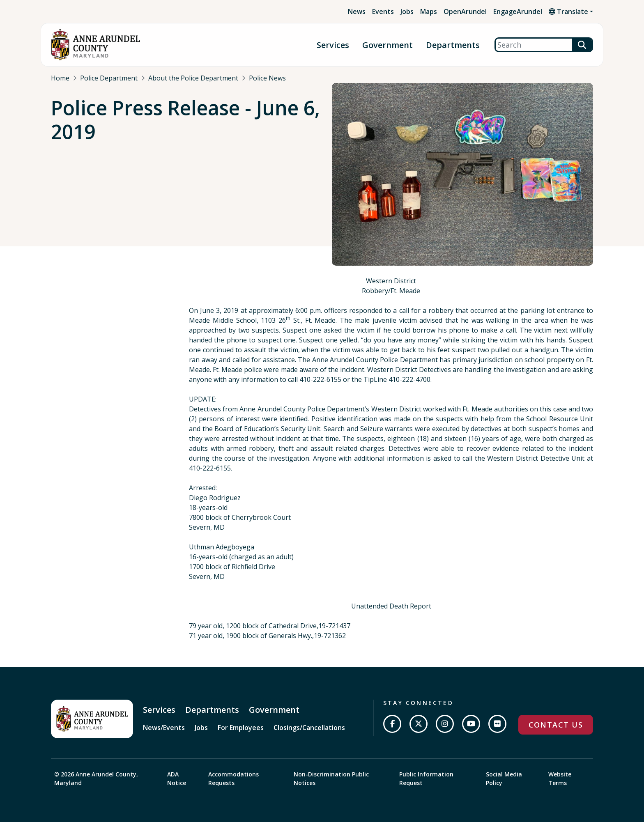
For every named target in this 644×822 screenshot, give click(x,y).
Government (388, 45)
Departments (453, 45)
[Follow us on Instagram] (445, 724)
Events (383, 11)
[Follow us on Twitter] (419, 724)
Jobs (407, 11)
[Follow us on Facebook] (392, 724)
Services (333, 45)
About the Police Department (193, 78)
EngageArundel (518, 11)
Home (60, 78)
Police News (267, 78)
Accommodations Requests (233, 778)
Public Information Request (426, 778)
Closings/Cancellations (309, 728)
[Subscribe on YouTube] (471, 724)
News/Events (164, 728)
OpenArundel (465, 11)
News (357, 11)
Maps (429, 11)
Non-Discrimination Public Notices (331, 778)
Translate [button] (568, 11)
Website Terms (560, 778)
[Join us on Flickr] (497, 724)
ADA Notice (177, 778)
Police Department (109, 78)
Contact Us (556, 725)
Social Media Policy (504, 778)
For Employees (241, 728)
